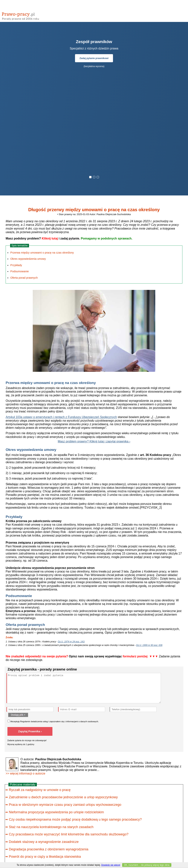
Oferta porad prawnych (24, 278)
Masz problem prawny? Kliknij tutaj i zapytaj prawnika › (94, 441)
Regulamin (25, 721)
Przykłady (16, 265)
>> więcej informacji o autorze (25, 773)
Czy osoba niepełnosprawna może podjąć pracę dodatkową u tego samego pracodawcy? (75, 819)
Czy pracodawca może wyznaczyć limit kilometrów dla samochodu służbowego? (69, 834)
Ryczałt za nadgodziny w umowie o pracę (40, 790)
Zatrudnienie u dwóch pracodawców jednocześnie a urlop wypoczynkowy (63, 797)
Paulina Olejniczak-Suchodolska (114, 214)
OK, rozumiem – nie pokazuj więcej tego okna (147, 865)
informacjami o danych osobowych (82, 721)
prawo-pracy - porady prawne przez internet (29, 15)
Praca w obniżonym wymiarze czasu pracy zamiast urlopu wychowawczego (65, 805)
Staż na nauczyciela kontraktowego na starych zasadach (51, 827)
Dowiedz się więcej (111, 865)
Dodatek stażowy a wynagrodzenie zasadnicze (44, 842)
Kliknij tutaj (50, 238)
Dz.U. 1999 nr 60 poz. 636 (149, 645)
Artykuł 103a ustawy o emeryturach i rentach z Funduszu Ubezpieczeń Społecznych (61, 417)
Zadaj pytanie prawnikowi (94, 58)
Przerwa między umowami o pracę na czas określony (42, 253)
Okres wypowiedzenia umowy (28, 259)
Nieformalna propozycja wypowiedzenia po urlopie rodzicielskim (56, 812)
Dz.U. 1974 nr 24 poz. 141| (71, 642)
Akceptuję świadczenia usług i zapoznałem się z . (53, 721)
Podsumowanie (19, 271)
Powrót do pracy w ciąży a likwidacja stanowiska (45, 857)
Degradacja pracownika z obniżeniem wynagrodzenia (49, 849)
